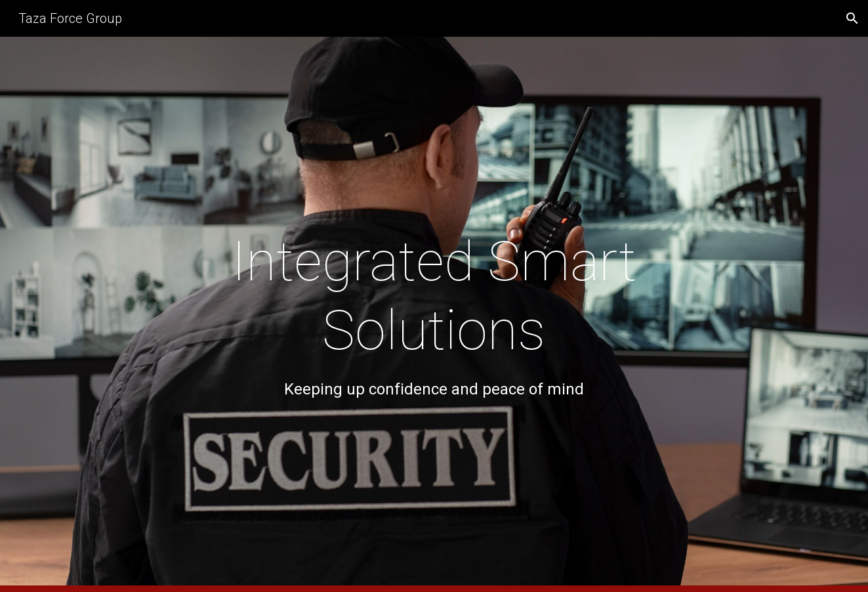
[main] (434, 314)
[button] (852, 18)
